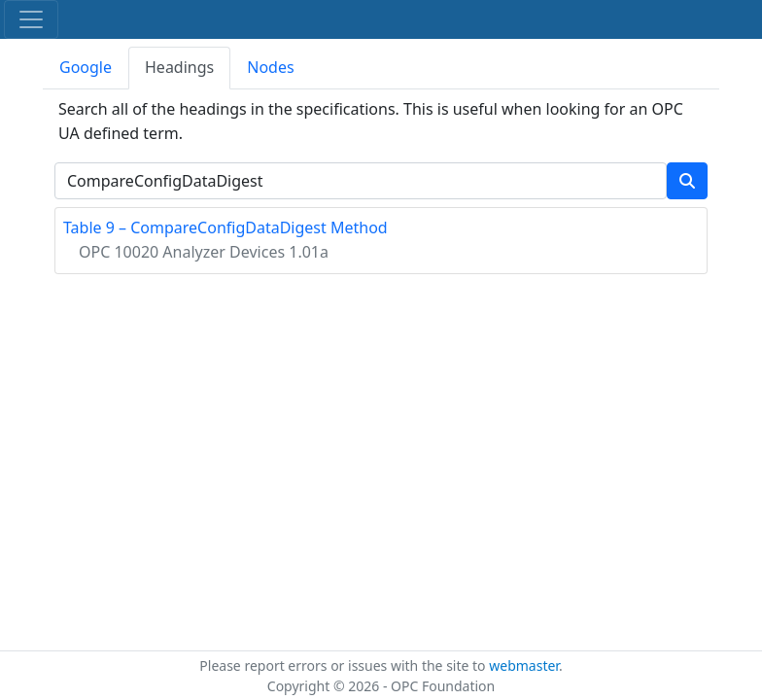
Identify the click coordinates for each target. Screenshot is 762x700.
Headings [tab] (179, 67)
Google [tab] (86, 67)
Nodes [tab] (270, 67)
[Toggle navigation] (31, 19)
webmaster (524, 665)
